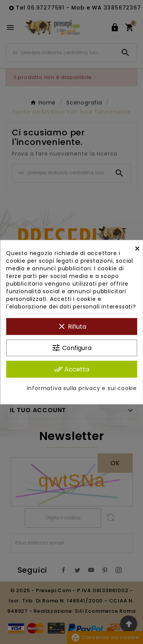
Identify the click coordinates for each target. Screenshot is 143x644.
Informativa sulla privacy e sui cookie (82, 388)
